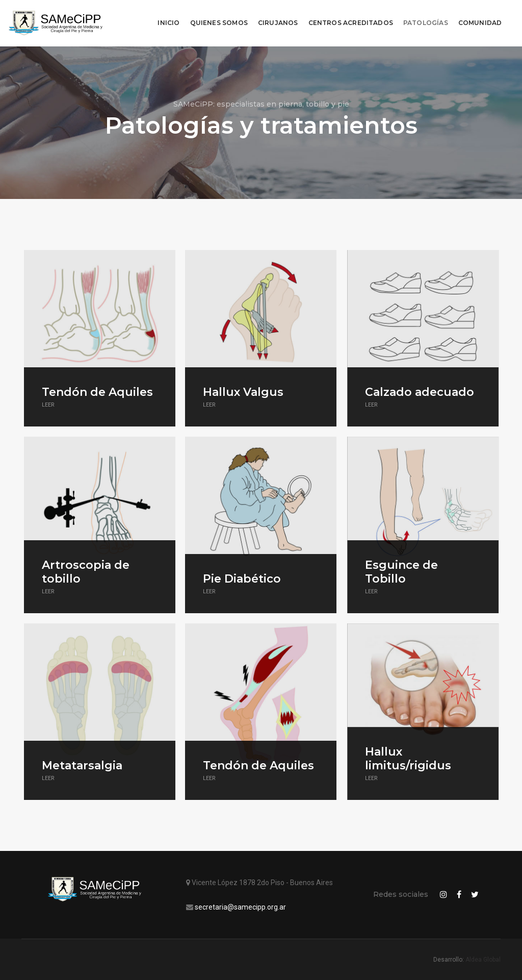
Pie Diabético (242, 579)
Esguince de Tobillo (401, 572)
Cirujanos (276, 18)
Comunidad (477, 18)
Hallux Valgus (243, 392)
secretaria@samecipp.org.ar (240, 907)
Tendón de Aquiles (97, 392)
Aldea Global (483, 960)
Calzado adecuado (419, 392)
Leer (48, 405)
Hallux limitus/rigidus (408, 759)
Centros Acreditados (348, 18)
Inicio (166, 18)
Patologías (423, 18)
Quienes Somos (216, 18)
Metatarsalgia (82, 765)
